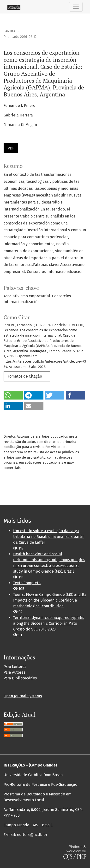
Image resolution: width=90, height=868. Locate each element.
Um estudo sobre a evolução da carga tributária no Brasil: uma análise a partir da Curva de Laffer (48, 537)
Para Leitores (15, 667)
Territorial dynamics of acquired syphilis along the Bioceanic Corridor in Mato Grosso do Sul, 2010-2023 (49, 623)
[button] (13, 395)
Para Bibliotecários (20, 678)
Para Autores (14, 672)
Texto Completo (27, 583)
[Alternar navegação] (76, 7)
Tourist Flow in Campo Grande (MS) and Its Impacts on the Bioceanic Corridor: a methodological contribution (50, 600)
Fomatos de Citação (25, 376)
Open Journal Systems (23, 696)
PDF (11, 148)
